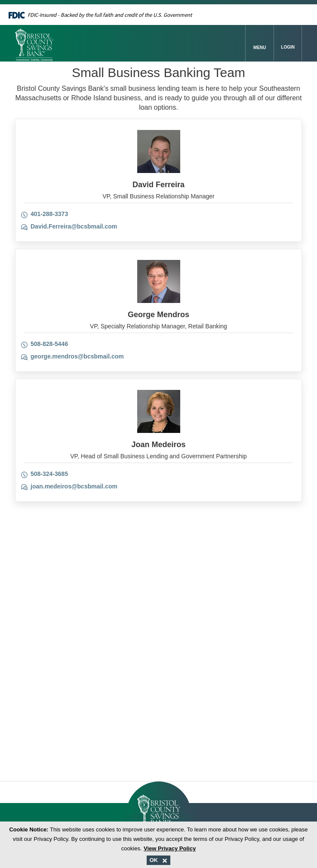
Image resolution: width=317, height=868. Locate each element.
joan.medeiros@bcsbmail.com (74, 486)
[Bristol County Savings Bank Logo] (130, 43)
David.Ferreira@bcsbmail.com (74, 226)
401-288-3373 (49, 214)
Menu (260, 48)
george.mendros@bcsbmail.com (77, 356)
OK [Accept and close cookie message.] (158, 860)
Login (288, 47)
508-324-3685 (49, 474)
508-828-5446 (49, 344)
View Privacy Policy (170, 848)
